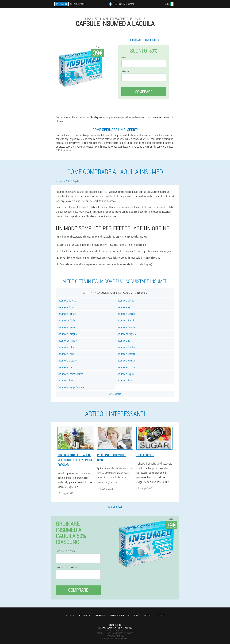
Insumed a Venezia (67, 300)
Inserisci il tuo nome (66, 551)
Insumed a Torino (66, 307)
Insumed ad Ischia (126, 367)
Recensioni (84, 615)
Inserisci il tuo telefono (67, 567)
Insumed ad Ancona (68, 341)
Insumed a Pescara (67, 380)
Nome (124, 58)
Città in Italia (115, 394)
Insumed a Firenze (126, 360)
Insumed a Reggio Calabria (71, 387)
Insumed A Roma (66, 327)
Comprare (144, 92)
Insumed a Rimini (125, 320)
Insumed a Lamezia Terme (71, 374)
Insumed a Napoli (125, 374)
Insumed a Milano (125, 300)
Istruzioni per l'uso (120, 615)
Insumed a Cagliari (126, 314)
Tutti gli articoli (115, 507)
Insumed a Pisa (124, 380)
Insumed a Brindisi (126, 347)
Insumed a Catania (126, 354)
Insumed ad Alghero (127, 334)
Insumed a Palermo (126, 327)
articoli (148, 615)
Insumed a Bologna (67, 334)
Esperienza (100, 615)
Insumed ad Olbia (66, 320)
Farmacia (70, 615)
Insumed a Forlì (65, 367)
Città (137, 615)
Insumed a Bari (124, 341)
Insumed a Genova (67, 314)
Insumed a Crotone (67, 360)
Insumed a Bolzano (67, 347)
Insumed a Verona (126, 307)
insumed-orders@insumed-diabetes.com (115, 628)
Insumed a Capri (66, 354)
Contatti (161, 615)
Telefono (125, 71)
